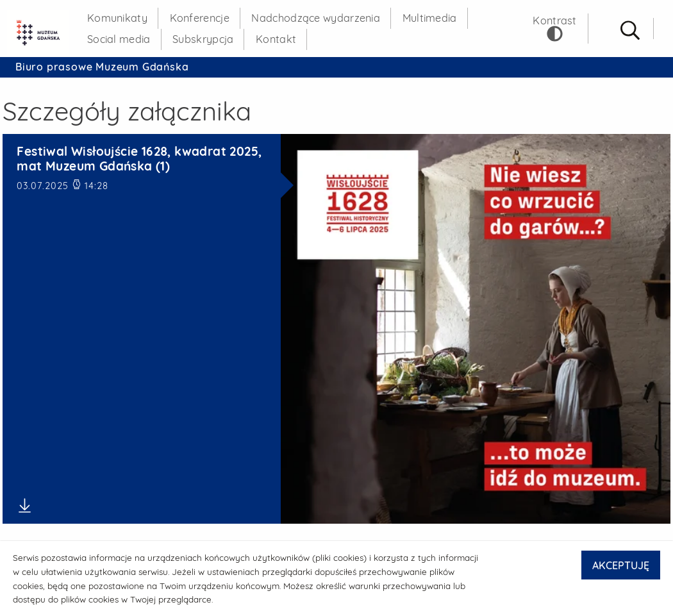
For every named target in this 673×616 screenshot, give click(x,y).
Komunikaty (117, 18)
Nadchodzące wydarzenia (316, 18)
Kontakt (276, 39)
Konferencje (200, 18)
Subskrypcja (203, 39)
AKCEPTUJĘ (621, 565)
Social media (119, 39)
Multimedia (430, 18)
